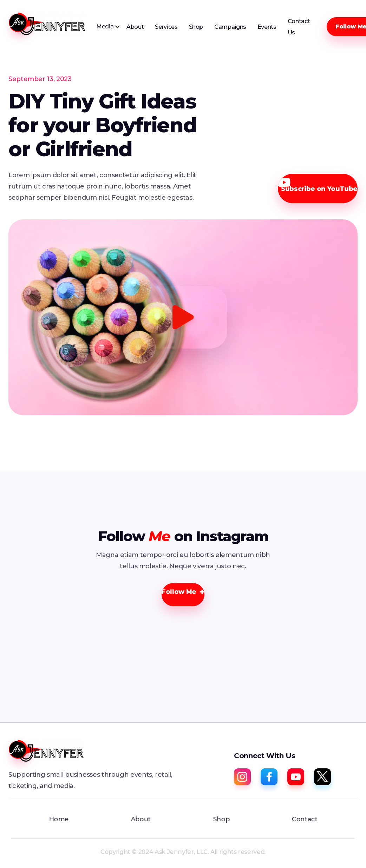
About (135, 27)
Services (166, 27)
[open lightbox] (183, 317)
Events (267, 27)
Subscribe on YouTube (318, 185)
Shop (196, 27)
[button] (108, 27)
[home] (47, 24)
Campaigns (230, 27)
